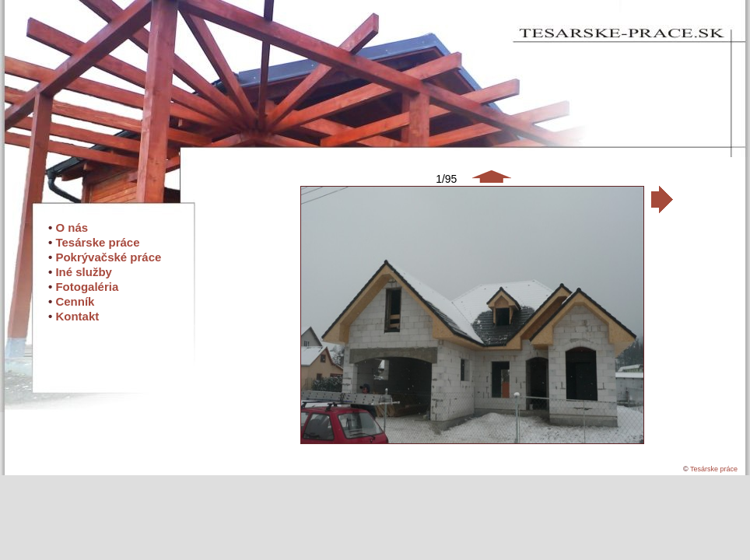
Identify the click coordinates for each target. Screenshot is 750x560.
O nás (72, 227)
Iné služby (84, 272)
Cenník (75, 301)
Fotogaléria (87, 287)
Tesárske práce (97, 242)
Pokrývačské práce (108, 257)
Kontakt (77, 316)
